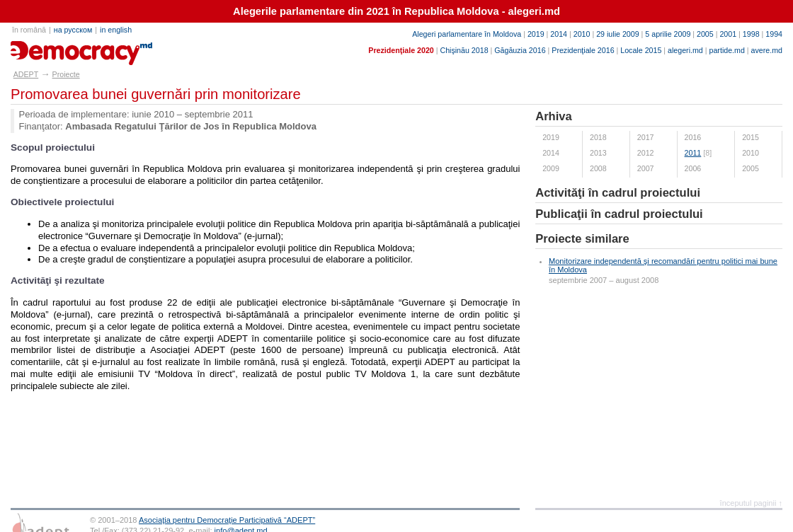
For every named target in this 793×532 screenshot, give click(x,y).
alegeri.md (685, 50)
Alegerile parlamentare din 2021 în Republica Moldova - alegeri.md (396, 11)
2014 (559, 34)
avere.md (767, 50)
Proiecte (66, 74)
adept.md (39, 48)
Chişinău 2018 (464, 50)
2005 (705, 34)
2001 (728, 34)
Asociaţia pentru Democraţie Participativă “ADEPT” (227, 520)
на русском (73, 30)
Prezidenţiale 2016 (583, 50)
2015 (751, 137)
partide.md (727, 50)
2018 (598, 137)
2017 (646, 137)
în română (29, 30)
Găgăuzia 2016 (520, 50)
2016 (693, 137)
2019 (536, 34)
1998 (751, 34)
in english (116, 30)
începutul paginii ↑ (751, 503)
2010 (582, 34)
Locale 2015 (641, 50)
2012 (646, 153)
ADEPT (26, 74)
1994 (774, 34)
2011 (693, 153)
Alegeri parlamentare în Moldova (467, 34)
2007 (646, 168)
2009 (551, 168)
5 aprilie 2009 (668, 34)
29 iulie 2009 (617, 34)
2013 (598, 153)
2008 (598, 168)
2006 (693, 168)
